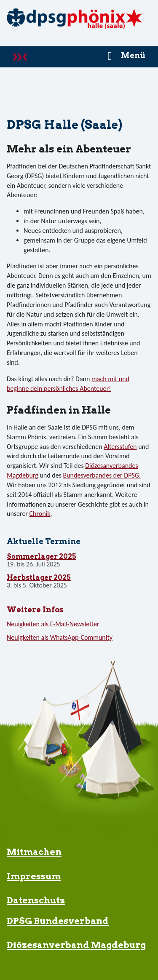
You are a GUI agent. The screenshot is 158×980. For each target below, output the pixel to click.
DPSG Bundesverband (58, 921)
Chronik (40, 514)
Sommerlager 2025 (42, 557)
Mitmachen (34, 852)
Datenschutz (36, 900)
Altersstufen (120, 447)
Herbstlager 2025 (39, 578)
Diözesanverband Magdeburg (76, 945)
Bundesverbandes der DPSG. (102, 475)
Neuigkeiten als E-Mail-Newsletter (53, 624)
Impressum (34, 876)
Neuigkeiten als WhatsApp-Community (60, 637)
